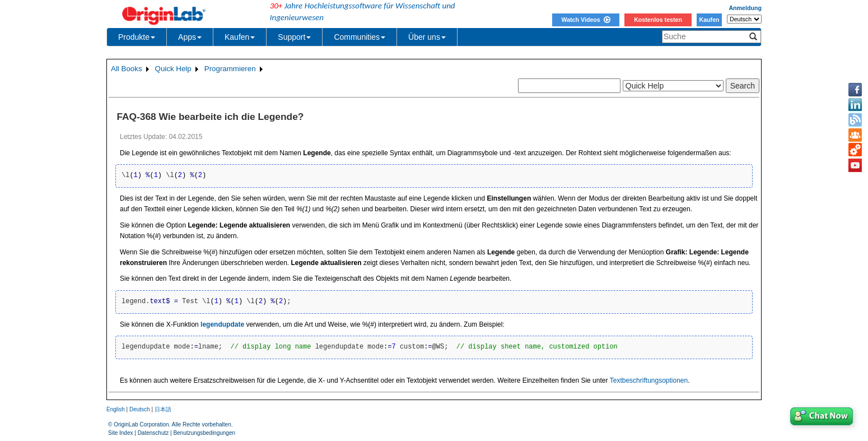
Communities (360, 37)
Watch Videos (585, 20)
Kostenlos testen (658, 20)
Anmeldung (745, 8)
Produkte (137, 37)
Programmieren (230, 69)
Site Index (120, 433)
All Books (127, 69)
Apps (190, 37)
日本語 (163, 409)
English (116, 409)
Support (294, 37)
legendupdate (222, 324)
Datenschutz (153, 433)
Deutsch (140, 409)
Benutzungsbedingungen (204, 433)
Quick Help (173, 69)
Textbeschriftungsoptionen (649, 380)
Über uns (427, 37)
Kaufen (709, 20)
